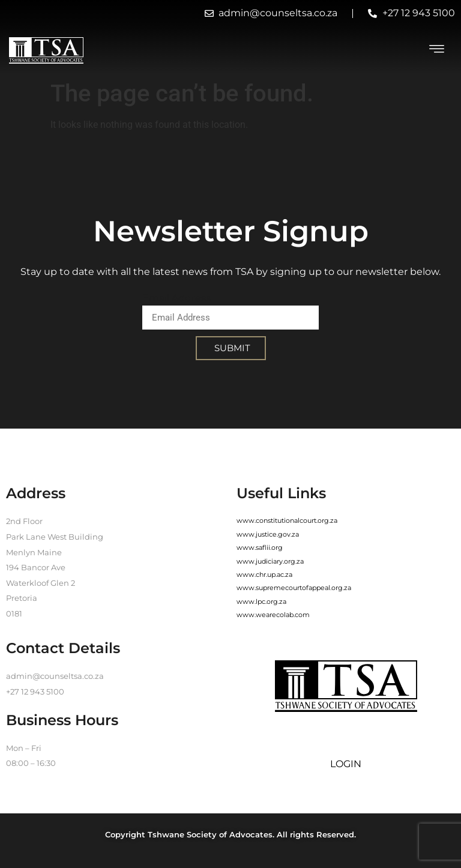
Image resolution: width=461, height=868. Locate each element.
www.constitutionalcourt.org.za (287, 520)
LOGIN (346, 764)
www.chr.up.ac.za (264, 574)
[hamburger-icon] (437, 50)
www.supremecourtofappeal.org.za (294, 588)
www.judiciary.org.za (270, 561)
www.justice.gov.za (268, 534)
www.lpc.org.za (261, 601)
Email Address (176, 298)
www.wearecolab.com (273, 615)
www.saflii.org (260, 547)
